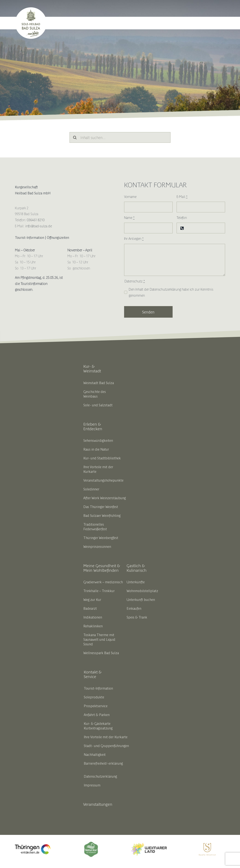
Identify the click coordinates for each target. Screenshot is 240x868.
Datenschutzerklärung (165, 289)
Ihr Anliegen (134, 238)
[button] (220, 23)
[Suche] (75, 137)
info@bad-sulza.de (39, 226)
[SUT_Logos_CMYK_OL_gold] (207, 845)
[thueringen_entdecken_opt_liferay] (33, 846)
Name (129, 217)
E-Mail (182, 196)
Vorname (130, 196)
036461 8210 (36, 220)
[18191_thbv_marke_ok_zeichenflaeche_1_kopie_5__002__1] (91, 843)
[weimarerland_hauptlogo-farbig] (149, 845)
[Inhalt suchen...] (120, 137)
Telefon (182, 217)
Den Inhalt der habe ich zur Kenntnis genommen (171, 292)
